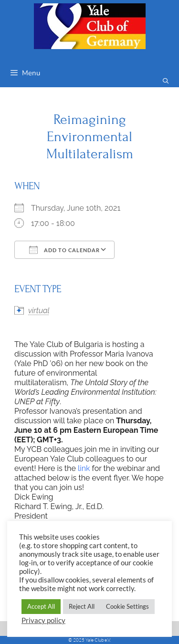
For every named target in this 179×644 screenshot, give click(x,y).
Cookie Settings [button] (127, 606)
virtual (39, 311)
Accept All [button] (41, 606)
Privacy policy (43, 620)
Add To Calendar (64, 250)
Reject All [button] (82, 606)
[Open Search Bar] (166, 81)
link (84, 468)
